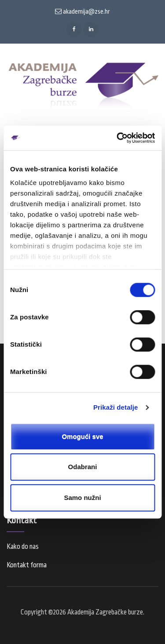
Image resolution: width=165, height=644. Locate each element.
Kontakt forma (27, 565)
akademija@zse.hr (82, 11)
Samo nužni (82, 498)
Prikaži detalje (116, 407)
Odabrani (83, 467)
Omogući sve (82, 436)
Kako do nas (23, 547)
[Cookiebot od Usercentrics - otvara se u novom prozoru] (117, 138)
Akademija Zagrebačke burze (105, 612)
